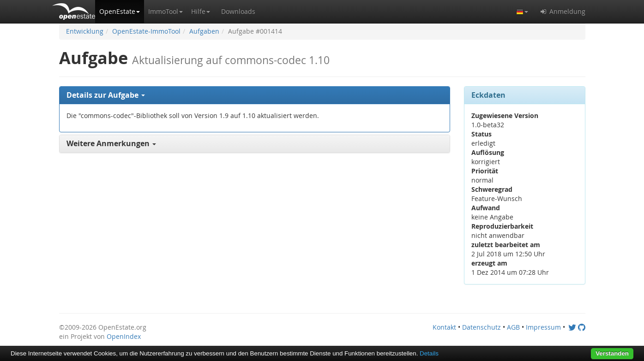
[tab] (255, 95)
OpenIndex (124, 336)
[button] (120, 12)
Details (429, 353)
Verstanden (612, 353)
